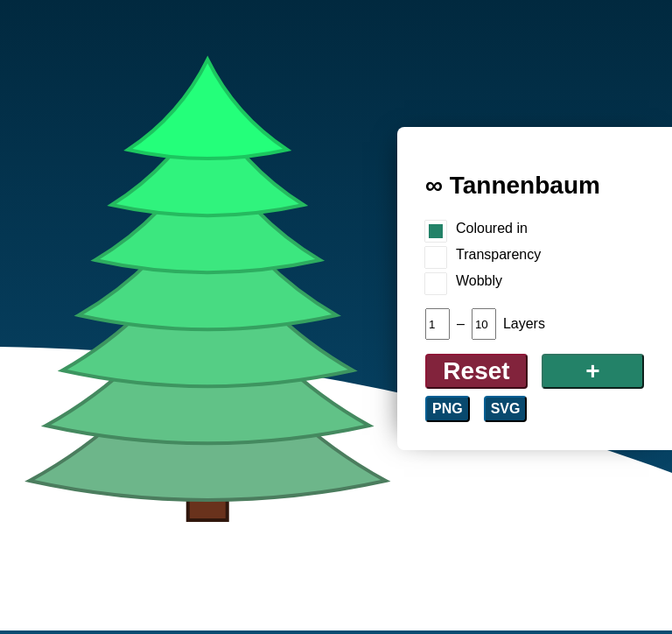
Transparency (498, 254)
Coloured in (492, 228)
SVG (506, 409)
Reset (476, 371)
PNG (448, 409)
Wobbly (479, 281)
